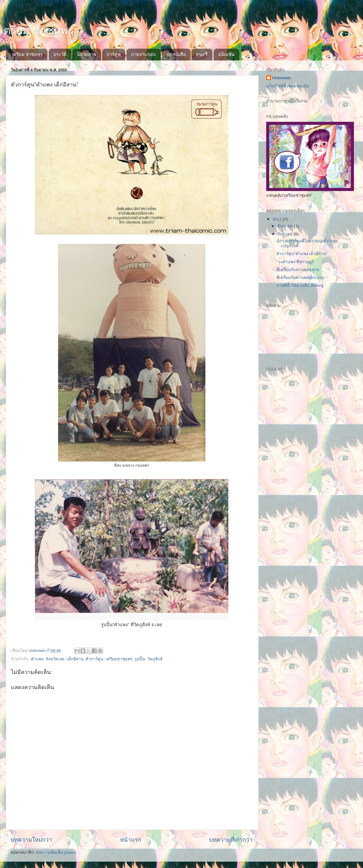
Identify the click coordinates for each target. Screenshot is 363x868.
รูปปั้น (140, 659)
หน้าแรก (131, 840)
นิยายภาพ (87, 54)
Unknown (281, 78)
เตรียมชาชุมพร (119, 659)
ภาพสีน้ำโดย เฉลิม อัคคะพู (300, 285)
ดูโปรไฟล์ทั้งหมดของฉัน (288, 86)
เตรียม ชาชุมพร (37, 30)
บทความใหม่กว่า (31, 840)
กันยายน (286, 234)
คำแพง (37, 659)
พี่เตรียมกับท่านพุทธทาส (298, 270)
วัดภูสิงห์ (155, 659)
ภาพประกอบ (143, 54)
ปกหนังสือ (176, 54)
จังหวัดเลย (55, 659)
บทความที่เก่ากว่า (231, 840)
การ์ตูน (114, 54)
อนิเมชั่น (226, 54)
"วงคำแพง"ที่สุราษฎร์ (295, 262)
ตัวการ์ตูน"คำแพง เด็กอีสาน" (302, 254)
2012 (278, 219)
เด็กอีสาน (75, 659)
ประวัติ (60, 54)
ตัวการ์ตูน (94, 659)
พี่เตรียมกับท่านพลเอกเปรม (300, 278)
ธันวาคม (286, 226)
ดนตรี (202, 54)
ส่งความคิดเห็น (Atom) (56, 852)
